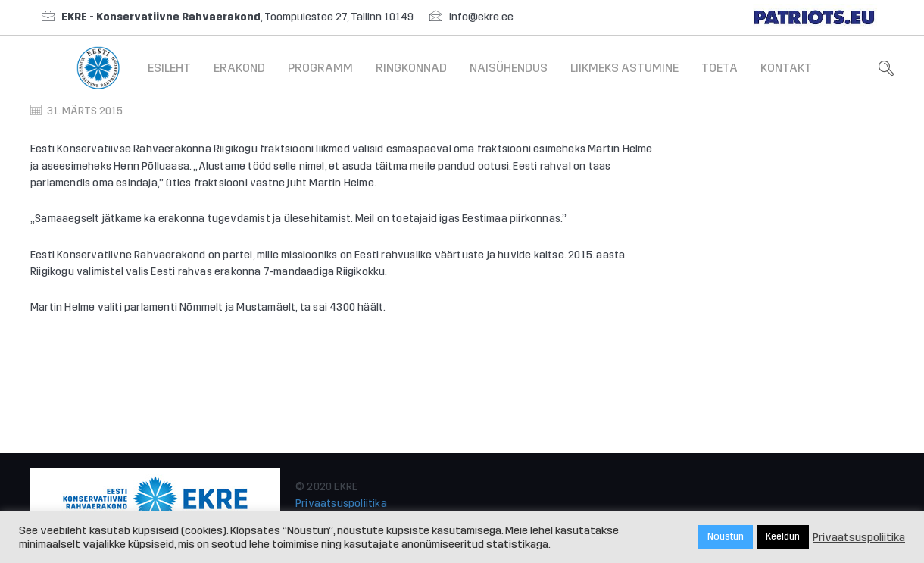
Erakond (239, 68)
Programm (320, 68)
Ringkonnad (411, 68)
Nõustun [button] (726, 536)
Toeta (720, 68)
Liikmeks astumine (624, 68)
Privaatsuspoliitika (341, 504)
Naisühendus (509, 68)
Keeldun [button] (783, 536)
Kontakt (786, 68)
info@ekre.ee (481, 17)
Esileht (169, 68)
